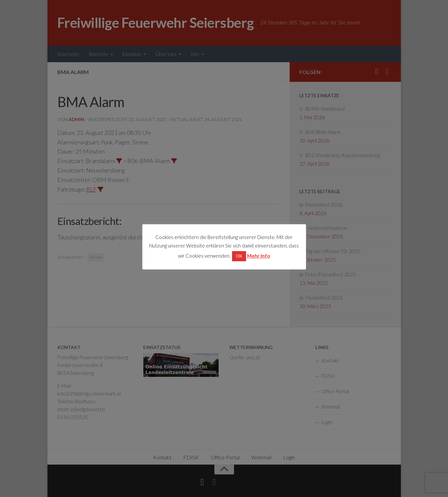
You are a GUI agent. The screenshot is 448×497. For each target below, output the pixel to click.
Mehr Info (259, 256)
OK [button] (239, 256)
